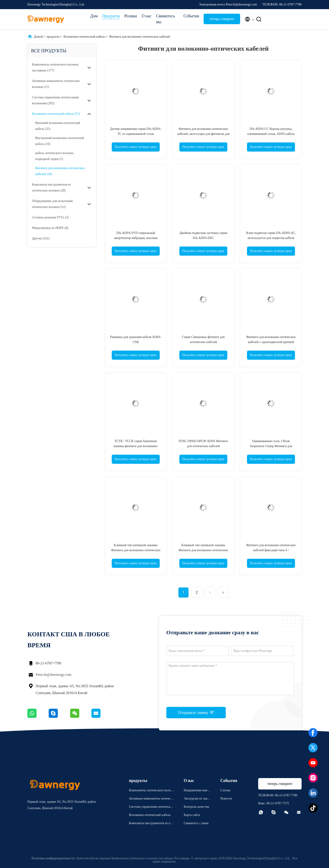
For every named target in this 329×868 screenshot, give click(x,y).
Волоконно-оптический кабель (84, 37)
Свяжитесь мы (166, 19)
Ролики (131, 16)
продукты (53, 37)
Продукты (111, 16)
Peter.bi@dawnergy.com (53, 675)
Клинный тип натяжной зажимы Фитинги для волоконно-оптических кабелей (136, 550)
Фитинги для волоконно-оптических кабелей (139, 37)
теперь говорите (222, 19)
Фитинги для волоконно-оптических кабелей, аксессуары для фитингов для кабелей (203, 134)
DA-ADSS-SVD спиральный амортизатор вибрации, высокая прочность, (136, 238)
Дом (94, 16)
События (191, 16)
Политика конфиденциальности (53, 858)
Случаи (225, 790)
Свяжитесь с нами (196, 823)
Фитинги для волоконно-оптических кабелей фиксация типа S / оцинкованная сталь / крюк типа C (271, 550)
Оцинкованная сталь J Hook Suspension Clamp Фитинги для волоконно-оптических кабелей (271, 446)
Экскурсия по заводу (197, 799)
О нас (147, 16)
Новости (226, 799)
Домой (38, 37)
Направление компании (197, 791)
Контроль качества (196, 807)
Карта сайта (192, 815)
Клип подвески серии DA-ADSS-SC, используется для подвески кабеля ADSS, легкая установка (271, 238)
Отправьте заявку (196, 712)
